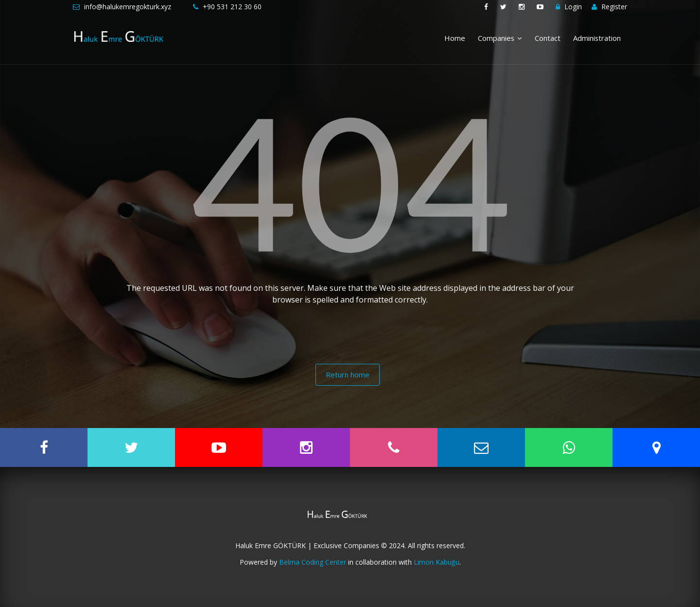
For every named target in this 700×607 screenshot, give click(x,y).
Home (455, 38)
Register (609, 7)
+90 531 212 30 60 (232, 7)
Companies (500, 38)
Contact (548, 38)
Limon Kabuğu (437, 562)
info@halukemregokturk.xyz (128, 7)
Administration (597, 38)
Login (569, 7)
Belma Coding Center (313, 562)
